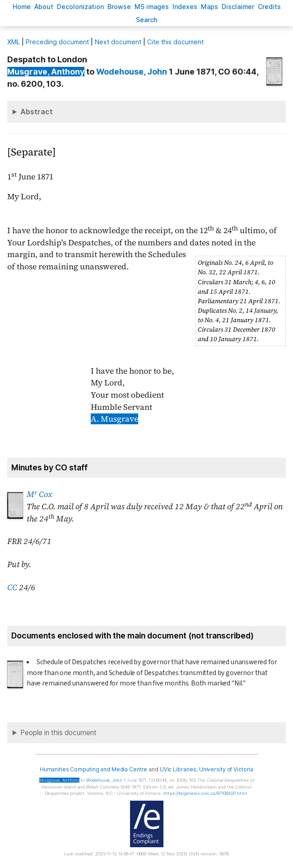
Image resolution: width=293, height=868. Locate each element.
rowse (119, 7)
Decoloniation (80, 7)
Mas (209, 7)
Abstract (37, 112)
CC (12, 587)
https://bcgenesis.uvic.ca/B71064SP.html (205, 793)
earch (147, 20)
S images (152, 7)
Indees (185, 7)
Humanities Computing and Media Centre (94, 769)
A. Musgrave (114, 419)
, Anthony (46, 72)
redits (269, 7)
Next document (118, 42)
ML (14, 42)
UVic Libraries (178, 769)
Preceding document (57, 42)
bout (44, 7)
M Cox (40, 494)
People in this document (58, 733)
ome (22, 7)
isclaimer (238, 7)
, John (132, 72)
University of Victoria (226, 769)
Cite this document (175, 42)
